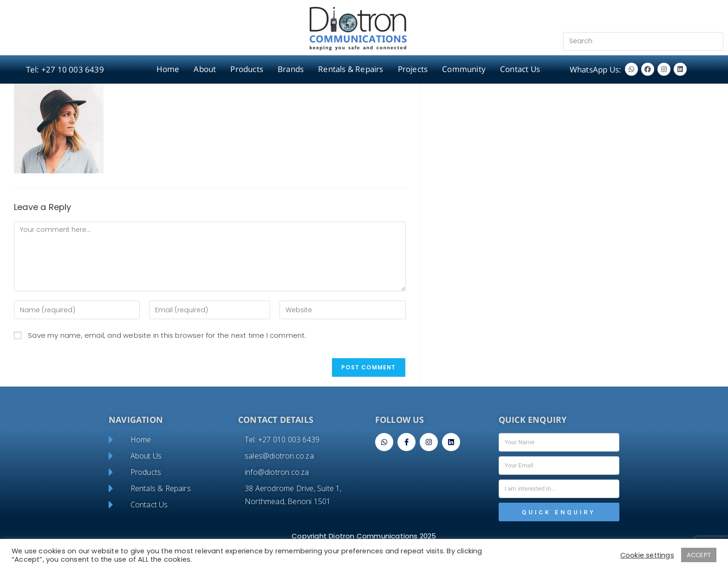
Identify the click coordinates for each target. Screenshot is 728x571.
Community (464, 69)
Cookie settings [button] (647, 555)
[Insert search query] (643, 41)
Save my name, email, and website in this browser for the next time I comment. (167, 335)
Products (247, 69)
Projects (413, 69)
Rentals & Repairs (351, 69)
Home (168, 69)
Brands (291, 69)
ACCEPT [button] (699, 555)
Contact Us (520, 69)
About (205, 69)
